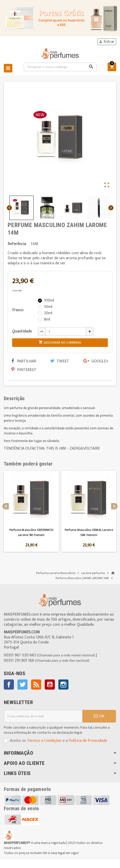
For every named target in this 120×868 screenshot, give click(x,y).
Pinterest (24, 370)
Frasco (18, 310)
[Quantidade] (66, 331)
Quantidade (22, 331)
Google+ (96, 361)
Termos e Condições (44, 741)
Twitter (22, 685)
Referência (17, 244)
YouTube (50, 685)
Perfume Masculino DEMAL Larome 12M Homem (89, 532)
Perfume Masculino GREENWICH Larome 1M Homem (31, 532)
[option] (31, 511)
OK (99, 716)
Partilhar (24, 361)
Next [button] (114, 506)
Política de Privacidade (88, 741)
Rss (36, 685)
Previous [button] (6, 506)
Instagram (63, 685)
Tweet (60, 361)
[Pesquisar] (60, 67)
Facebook (9, 685)
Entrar (107, 42)
